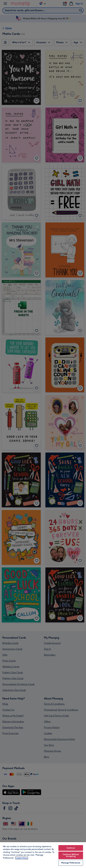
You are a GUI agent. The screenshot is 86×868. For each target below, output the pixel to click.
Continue (71, 848)
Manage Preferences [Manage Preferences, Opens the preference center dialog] (71, 863)
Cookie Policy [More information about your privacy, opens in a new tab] (22, 858)
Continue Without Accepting (71, 855)
